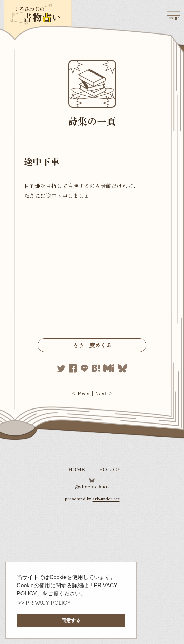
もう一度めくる (92, 345)
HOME (77, 469)
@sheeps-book (92, 486)
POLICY (110, 469)
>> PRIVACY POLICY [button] (44, 603)
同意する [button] (71, 620)
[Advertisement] (92, 271)
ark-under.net (106, 499)
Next (101, 393)
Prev (83, 393)
